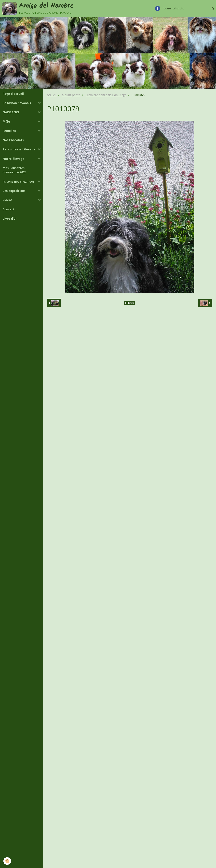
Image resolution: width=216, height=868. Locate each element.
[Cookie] (7, 861)
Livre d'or (10, 218)
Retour (130, 303)
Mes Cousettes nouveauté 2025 (14, 170)
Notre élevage (13, 159)
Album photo (71, 95)
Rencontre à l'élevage (19, 149)
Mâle (6, 121)
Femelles (9, 131)
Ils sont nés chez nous (18, 181)
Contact (9, 209)
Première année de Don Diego (106, 95)
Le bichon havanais (17, 103)
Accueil (52, 95)
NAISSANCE (11, 112)
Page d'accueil (13, 94)
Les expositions (14, 191)
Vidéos (7, 200)
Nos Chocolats (13, 140)
